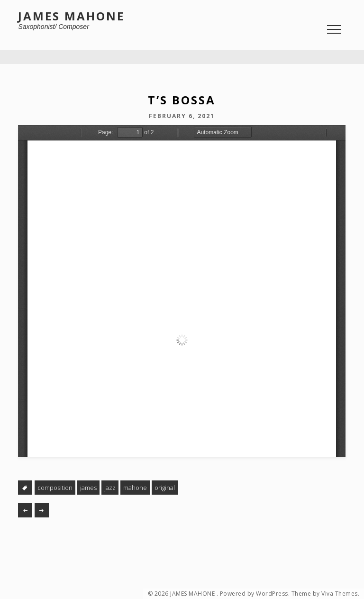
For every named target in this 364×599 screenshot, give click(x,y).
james (88, 488)
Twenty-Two (42, 510)
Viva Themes (340, 594)
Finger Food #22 (25, 510)
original (165, 488)
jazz (110, 488)
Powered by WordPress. (255, 594)
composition (55, 488)
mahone (135, 488)
